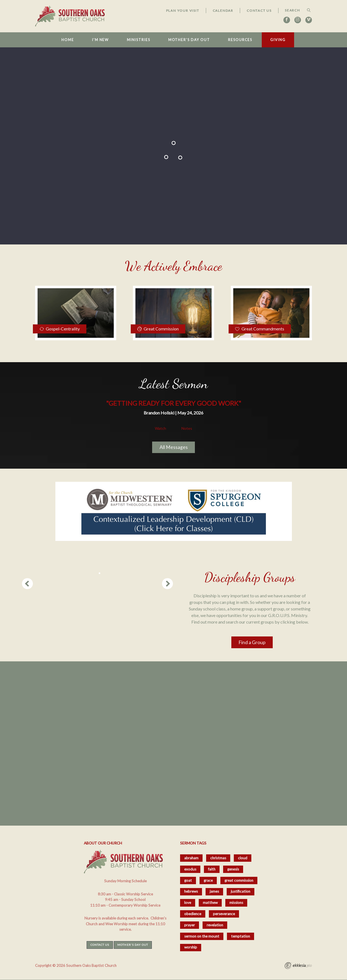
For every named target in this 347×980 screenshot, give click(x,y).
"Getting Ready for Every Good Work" (174, 403)
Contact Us (259, 11)
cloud (243, 858)
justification (241, 891)
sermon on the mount (202, 936)
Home (68, 40)
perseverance (224, 914)
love (188, 903)
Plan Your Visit (183, 11)
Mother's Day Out (189, 40)
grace (208, 880)
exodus (190, 869)
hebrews (191, 891)
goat (188, 880)
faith (212, 869)
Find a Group (252, 642)
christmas (218, 858)
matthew (210, 903)
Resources (240, 40)
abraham (191, 858)
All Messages (174, 447)
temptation (241, 936)
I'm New (100, 40)
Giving (278, 40)
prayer (190, 925)
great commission (239, 880)
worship (191, 947)
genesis (233, 869)
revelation (215, 925)
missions (236, 903)
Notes (187, 428)
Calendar (223, 11)
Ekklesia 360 (298, 966)
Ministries (138, 40)
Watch (160, 428)
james (214, 891)
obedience (193, 914)
